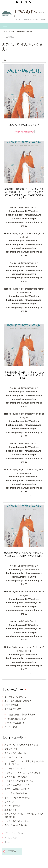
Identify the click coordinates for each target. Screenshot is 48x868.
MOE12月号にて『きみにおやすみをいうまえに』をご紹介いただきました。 (24, 554)
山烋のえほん (25, 12)
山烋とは (9, 842)
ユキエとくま (11, 810)
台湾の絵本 (10, 705)
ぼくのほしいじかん (14, 697)
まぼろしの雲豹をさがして (17, 789)
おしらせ (9, 727)
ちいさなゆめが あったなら (17, 785)
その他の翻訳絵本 (15, 719)
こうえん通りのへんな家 (16, 777)
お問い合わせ (11, 838)
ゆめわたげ (10, 802)
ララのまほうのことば (15, 768)
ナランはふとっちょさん (16, 753)
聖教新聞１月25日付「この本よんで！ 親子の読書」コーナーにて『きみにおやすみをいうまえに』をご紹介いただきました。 (24, 193)
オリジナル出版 (14, 723)
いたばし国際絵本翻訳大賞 (24, 132)
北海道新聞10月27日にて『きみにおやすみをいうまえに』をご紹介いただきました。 (24, 375)
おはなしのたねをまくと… (17, 821)
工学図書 (12, 851)
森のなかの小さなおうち (16, 825)
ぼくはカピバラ (12, 749)
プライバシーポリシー (15, 833)
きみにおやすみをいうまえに (24, 125)
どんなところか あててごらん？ (19, 781)
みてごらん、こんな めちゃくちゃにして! (23, 745)
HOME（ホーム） (13, 806)
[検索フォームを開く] (30, 2)
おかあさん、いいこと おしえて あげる (22, 773)
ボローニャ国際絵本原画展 (17, 701)
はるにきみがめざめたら (16, 793)
